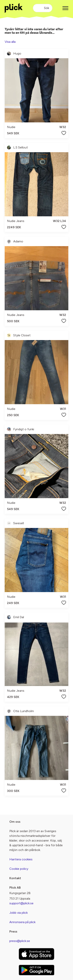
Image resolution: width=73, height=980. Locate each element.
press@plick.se (20, 941)
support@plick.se (21, 903)
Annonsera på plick (22, 922)
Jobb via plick (18, 913)
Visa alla (10, 42)
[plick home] (14, 8)
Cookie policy (19, 869)
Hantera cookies (21, 859)
